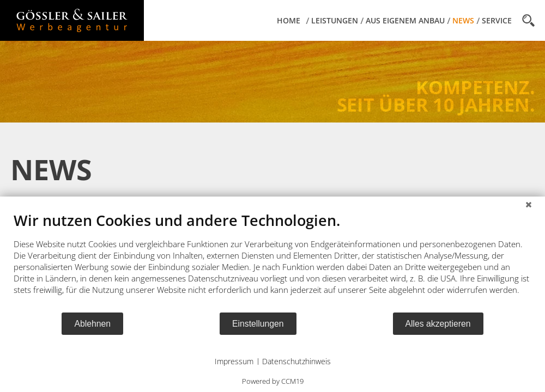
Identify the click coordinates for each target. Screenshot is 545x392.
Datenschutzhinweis (296, 361)
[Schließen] (529, 205)
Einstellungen (258, 324)
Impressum (234, 361)
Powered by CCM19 (273, 381)
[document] (272, 261)
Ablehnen (92, 324)
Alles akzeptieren (438, 324)
